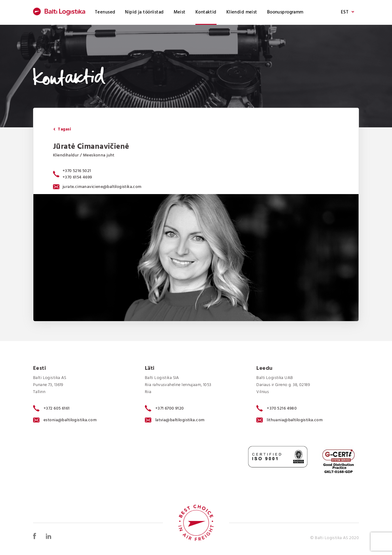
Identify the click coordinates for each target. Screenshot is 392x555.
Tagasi (62, 129)
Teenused (105, 12)
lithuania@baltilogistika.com (290, 420)
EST (347, 12)
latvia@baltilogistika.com (175, 420)
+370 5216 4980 (277, 408)
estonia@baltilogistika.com (65, 420)
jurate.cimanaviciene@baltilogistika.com (97, 187)
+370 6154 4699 (77, 177)
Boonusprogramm (285, 12)
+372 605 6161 (51, 408)
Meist (180, 12)
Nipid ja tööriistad (144, 12)
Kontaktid (206, 12)
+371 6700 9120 (164, 408)
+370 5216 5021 (77, 171)
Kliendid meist (242, 12)
